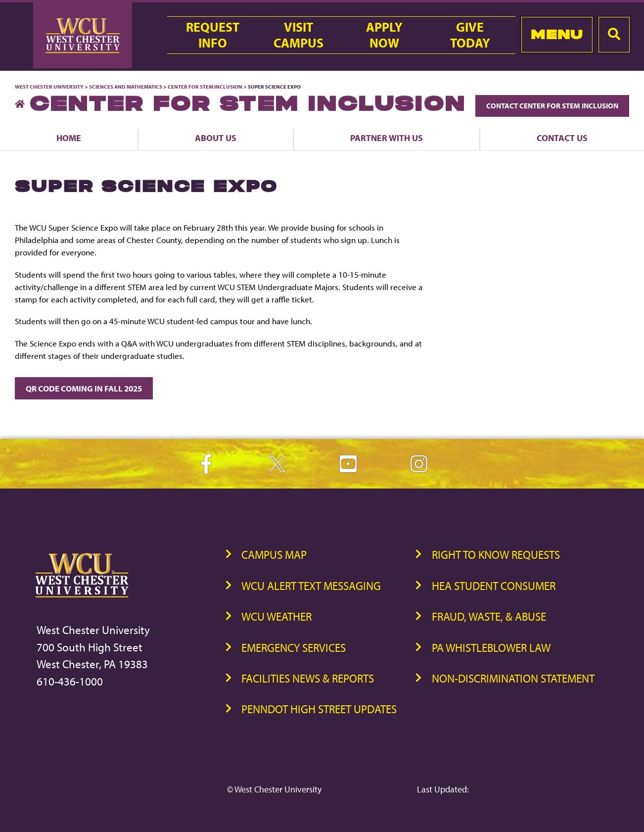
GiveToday (470, 35)
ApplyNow (384, 35)
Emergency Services (294, 648)
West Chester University (49, 87)
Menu (557, 34)
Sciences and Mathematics (126, 87)
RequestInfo (213, 35)
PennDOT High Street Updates (319, 709)
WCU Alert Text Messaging (311, 586)
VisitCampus (299, 35)
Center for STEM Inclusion (205, 87)
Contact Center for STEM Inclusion (552, 106)
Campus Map (274, 555)
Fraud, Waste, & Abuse (489, 616)
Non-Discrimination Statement (513, 678)
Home (69, 138)
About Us (216, 138)
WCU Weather (276, 616)
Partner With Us (387, 138)
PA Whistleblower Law (491, 648)
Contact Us (562, 138)
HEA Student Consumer (494, 586)
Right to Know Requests (496, 555)
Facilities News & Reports (308, 678)
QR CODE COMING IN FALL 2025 (84, 388)
